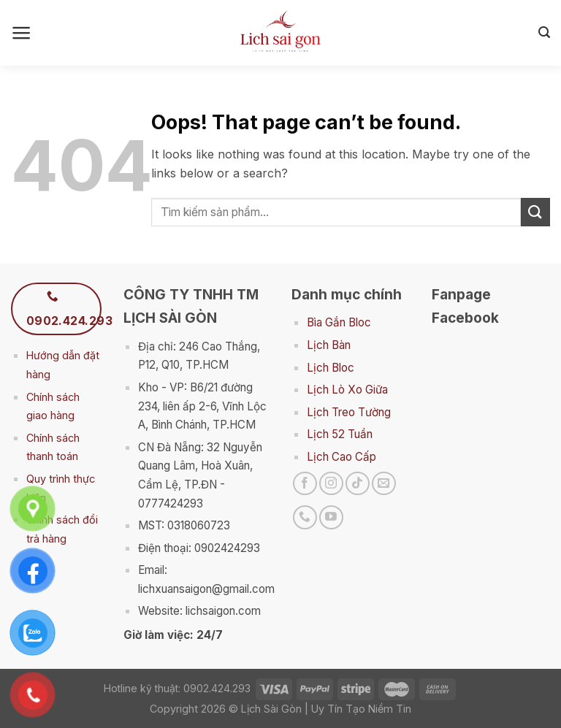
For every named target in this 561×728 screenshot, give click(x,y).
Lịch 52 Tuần (340, 434)
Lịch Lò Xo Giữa (347, 390)
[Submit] (535, 212)
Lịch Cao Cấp (341, 457)
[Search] (544, 32)
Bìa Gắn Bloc (339, 322)
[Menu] (22, 33)
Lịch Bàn (329, 345)
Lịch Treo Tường (349, 412)
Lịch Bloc (331, 368)
